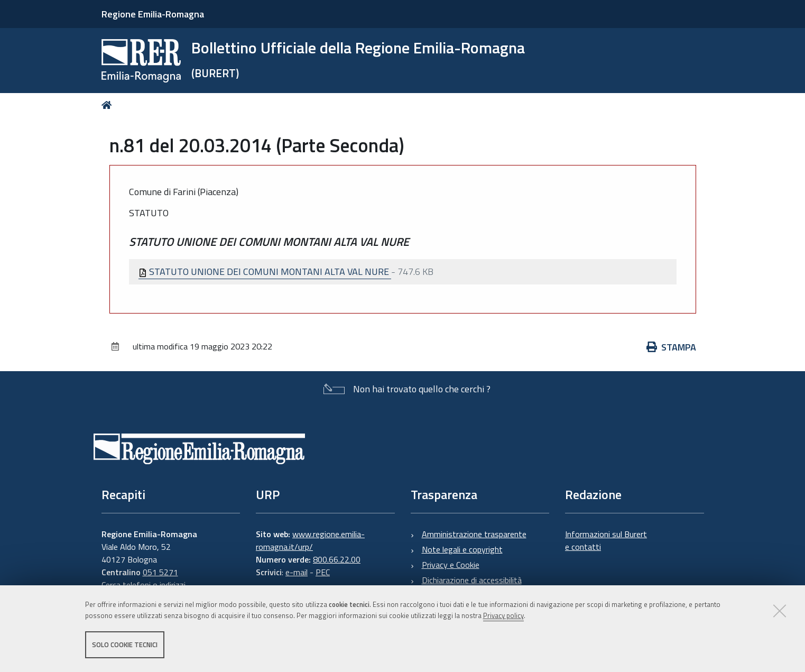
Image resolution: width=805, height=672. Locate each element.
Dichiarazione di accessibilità (472, 580)
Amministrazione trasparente (474, 534)
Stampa (671, 347)
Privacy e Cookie (451, 565)
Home (109, 105)
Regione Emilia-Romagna (153, 14)
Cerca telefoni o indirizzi (144, 585)
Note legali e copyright (462, 549)
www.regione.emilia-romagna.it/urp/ (310, 540)
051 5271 (160, 572)
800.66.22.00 (337, 559)
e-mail (297, 572)
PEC (323, 572)
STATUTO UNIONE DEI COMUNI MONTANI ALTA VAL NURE (265, 271)
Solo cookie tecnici (125, 645)
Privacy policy (503, 615)
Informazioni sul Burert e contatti (606, 540)
